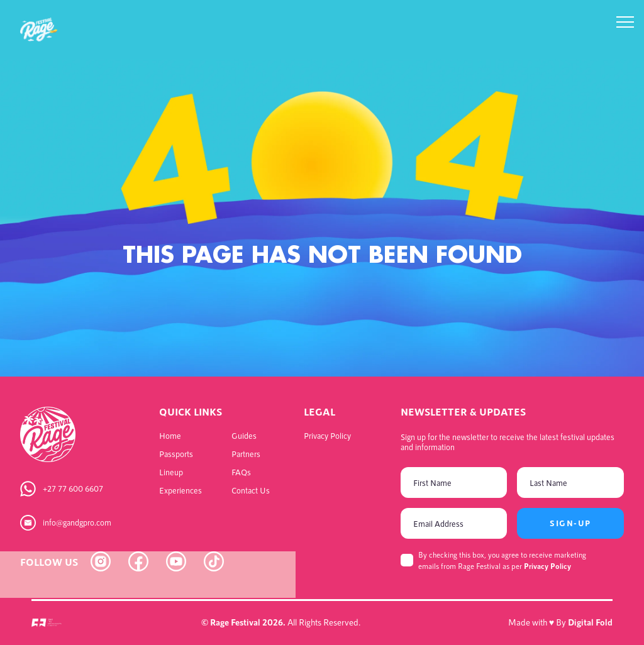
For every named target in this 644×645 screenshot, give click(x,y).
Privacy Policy (547, 566)
